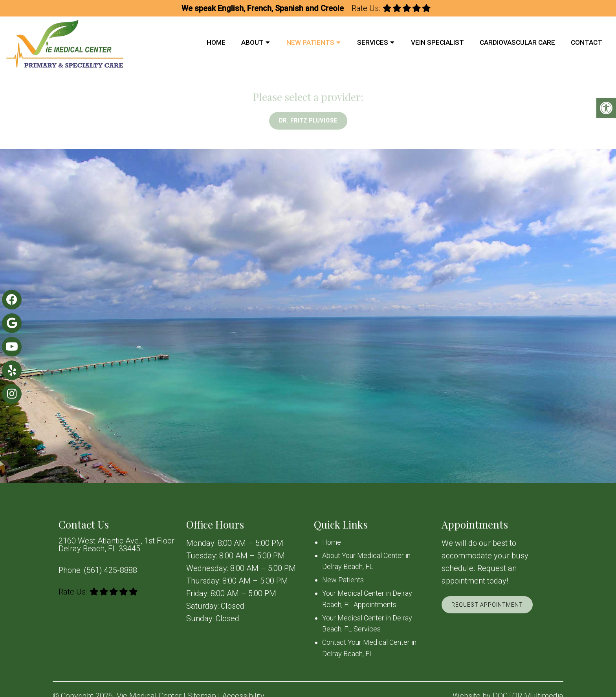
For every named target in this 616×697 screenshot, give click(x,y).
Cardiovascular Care (517, 42)
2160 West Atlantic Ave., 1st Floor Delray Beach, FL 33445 (116, 545)
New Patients (310, 42)
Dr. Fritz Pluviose (308, 121)
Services (373, 42)
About (252, 42)
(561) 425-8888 (110, 570)
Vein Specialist (437, 42)
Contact (587, 42)
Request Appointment (487, 605)
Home (216, 42)
